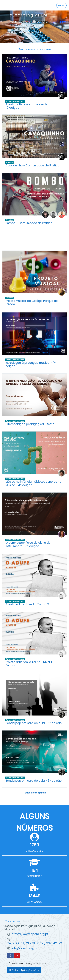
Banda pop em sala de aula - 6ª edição (34, 723)
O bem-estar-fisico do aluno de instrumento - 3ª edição (28, 544)
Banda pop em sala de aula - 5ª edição (34, 781)
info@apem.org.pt (25, 948)
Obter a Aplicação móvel (24, 970)
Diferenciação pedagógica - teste (30, 424)
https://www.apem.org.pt (30, 934)
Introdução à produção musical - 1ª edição (31, 365)
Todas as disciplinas (35, 793)
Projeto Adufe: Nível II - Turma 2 (27, 604)
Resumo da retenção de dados (28, 964)
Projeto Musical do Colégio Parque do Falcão (32, 303)
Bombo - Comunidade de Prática (29, 223)
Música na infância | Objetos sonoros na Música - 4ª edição (33, 483)
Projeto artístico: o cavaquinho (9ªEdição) (27, 106)
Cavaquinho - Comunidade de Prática (32, 165)
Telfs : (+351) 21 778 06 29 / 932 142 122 (35, 943)
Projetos (9, 162)
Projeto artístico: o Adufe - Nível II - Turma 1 (30, 664)
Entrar (61, 5)
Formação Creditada (15, 101)
